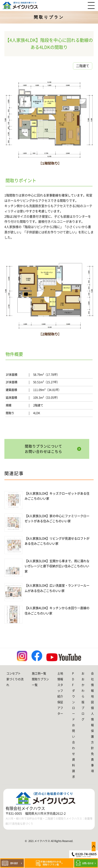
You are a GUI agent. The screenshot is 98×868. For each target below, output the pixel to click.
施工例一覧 (39, 673)
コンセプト (14, 673)
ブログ (83, 714)
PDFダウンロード (73, 696)
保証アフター (60, 708)
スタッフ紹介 (60, 691)
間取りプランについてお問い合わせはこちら (44, 449)
